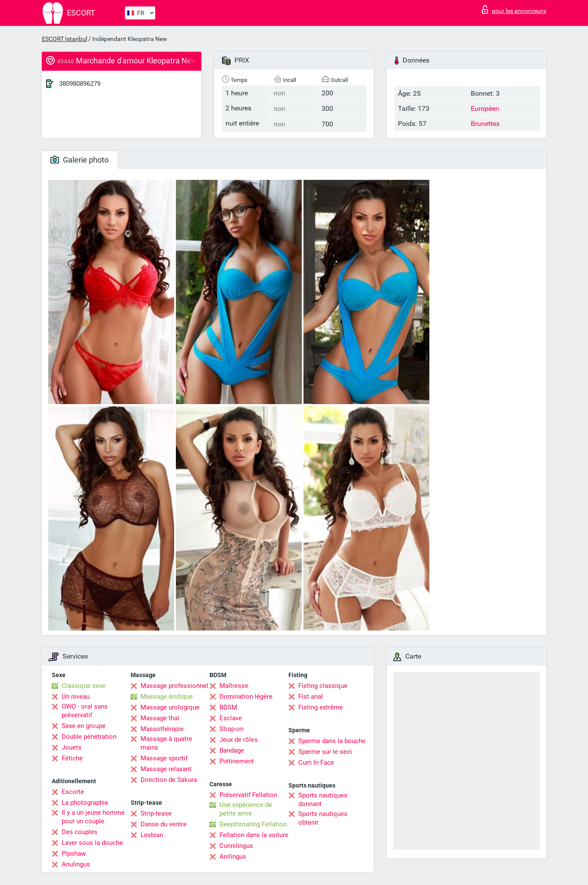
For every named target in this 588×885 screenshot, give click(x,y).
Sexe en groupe (84, 726)
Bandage (232, 750)
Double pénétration (89, 737)
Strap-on (231, 729)
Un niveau (76, 697)
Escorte (73, 792)
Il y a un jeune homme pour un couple (93, 817)
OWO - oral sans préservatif (85, 711)
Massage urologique (170, 707)
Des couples (80, 832)
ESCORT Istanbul (64, 39)
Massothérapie (162, 729)
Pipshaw (74, 854)
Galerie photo (80, 160)
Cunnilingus (236, 846)
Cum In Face (316, 763)
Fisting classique (323, 686)
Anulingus (76, 864)
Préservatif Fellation (248, 795)
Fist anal (311, 697)
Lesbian (152, 835)
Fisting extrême (321, 707)
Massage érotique (167, 697)
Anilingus (233, 857)
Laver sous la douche (92, 843)
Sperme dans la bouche (332, 741)
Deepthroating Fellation (253, 824)
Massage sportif (164, 758)
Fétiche (72, 758)
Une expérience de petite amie (246, 809)
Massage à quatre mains (166, 743)
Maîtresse (234, 686)
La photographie (85, 803)
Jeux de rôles (239, 740)
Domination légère (246, 697)
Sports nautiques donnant (323, 800)
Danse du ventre (164, 824)
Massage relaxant (166, 769)
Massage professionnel (174, 686)
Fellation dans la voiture (254, 835)
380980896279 (80, 84)
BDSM (228, 707)
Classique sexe (84, 686)
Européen (485, 108)
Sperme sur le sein (325, 752)
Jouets (72, 747)
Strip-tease (156, 813)
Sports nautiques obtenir (323, 818)
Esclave (231, 718)
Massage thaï (160, 718)
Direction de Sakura (169, 780)
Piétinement (237, 761)
